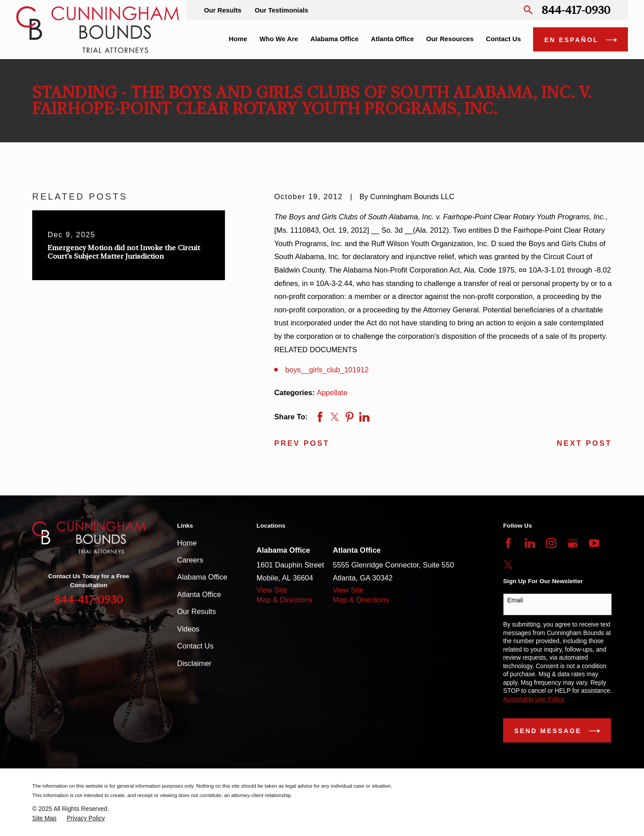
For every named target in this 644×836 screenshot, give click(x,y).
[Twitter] (508, 565)
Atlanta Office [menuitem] (392, 39)
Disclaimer (194, 663)
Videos (188, 629)
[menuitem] (44, 819)
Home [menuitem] (238, 39)
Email (515, 600)
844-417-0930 (576, 10)
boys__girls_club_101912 (327, 370)
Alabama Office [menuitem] (335, 39)
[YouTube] (594, 543)
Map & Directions (285, 600)
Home (187, 543)
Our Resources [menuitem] (450, 39)
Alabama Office (202, 577)
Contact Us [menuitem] (504, 39)
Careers (190, 560)
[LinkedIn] (530, 543)
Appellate (332, 392)
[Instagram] (551, 543)
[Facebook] (508, 543)
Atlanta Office (199, 594)
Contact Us (195, 646)
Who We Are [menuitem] (279, 39)
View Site (272, 590)
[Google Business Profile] (573, 543)
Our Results (223, 10)
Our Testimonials (281, 10)
